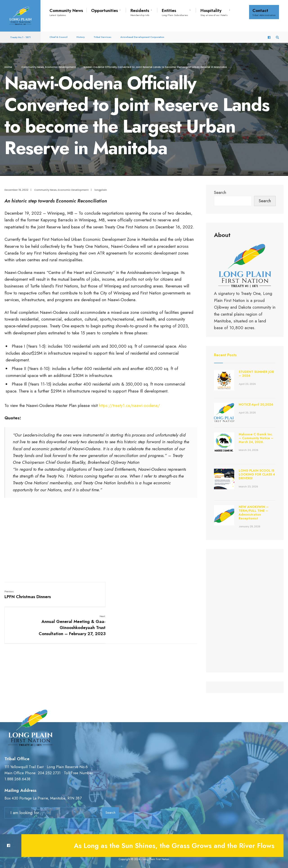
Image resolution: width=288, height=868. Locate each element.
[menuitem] (106, 10)
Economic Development (60, 67)
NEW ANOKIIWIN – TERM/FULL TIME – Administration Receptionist (254, 512)
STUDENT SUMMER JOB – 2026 (256, 374)
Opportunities (105, 10)
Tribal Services (102, 36)
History (81, 36)
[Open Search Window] (277, 36)
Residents (140, 12)
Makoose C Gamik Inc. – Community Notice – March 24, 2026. (256, 438)
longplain (101, 190)
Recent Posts (226, 355)
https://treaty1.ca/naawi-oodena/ (129, 405)
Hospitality (214, 12)
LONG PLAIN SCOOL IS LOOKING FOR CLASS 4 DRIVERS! (257, 474)
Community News (66, 12)
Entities (175, 12)
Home (8, 67)
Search (220, 192)
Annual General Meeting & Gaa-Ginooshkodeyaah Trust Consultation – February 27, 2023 (163, 600)
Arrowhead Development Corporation (142, 36)
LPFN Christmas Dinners (28, 595)
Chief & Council (58, 36)
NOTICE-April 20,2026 (256, 404)
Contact (264, 12)
